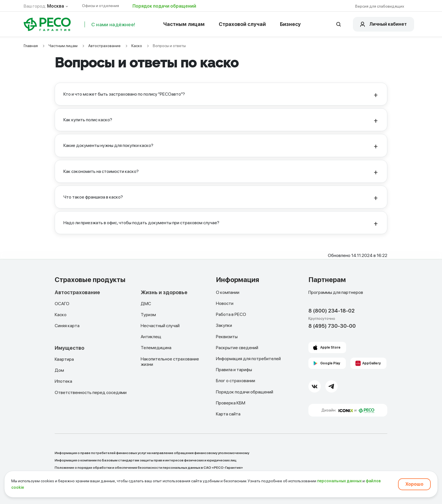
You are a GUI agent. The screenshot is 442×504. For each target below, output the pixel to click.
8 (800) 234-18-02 (331, 311)
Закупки (224, 325)
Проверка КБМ (231, 403)
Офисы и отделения (100, 6)
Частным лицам (184, 24)
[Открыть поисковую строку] (339, 24)
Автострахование (104, 46)
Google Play (330, 363)
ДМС (146, 304)
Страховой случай (242, 24)
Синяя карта (67, 326)
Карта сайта (228, 414)
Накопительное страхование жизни (170, 362)
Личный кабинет (388, 24)
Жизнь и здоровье (164, 292)
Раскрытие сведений (237, 348)
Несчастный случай (160, 326)
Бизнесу (290, 24)
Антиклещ (151, 337)
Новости (225, 303)
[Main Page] (47, 24)
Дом (59, 370)
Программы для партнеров (336, 292)
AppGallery (372, 363)
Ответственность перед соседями (91, 392)
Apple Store (330, 347)
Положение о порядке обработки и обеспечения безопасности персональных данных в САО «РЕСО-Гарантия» (149, 468)
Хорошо (414, 484)
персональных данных (339, 481)
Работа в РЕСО (231, 314)
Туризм (148, 315)
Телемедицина (156, 348)
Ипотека (63, 381)
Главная (31, 46)
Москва (56, 6)
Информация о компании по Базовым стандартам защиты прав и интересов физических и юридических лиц (146, 460)
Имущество (69, 348)
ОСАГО (62, 304)
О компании (228, 292)
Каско (137, 46)
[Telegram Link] (331, 386)
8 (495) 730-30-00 (332, 326)
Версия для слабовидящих (380, 6)
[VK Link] (315, 386)
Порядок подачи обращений (164, 6)
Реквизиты (227, 337)
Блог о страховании (236, 381)
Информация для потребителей (248, 359)
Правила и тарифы (234, 370)
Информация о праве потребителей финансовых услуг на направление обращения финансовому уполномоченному (152, 453)
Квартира (64, 359)
